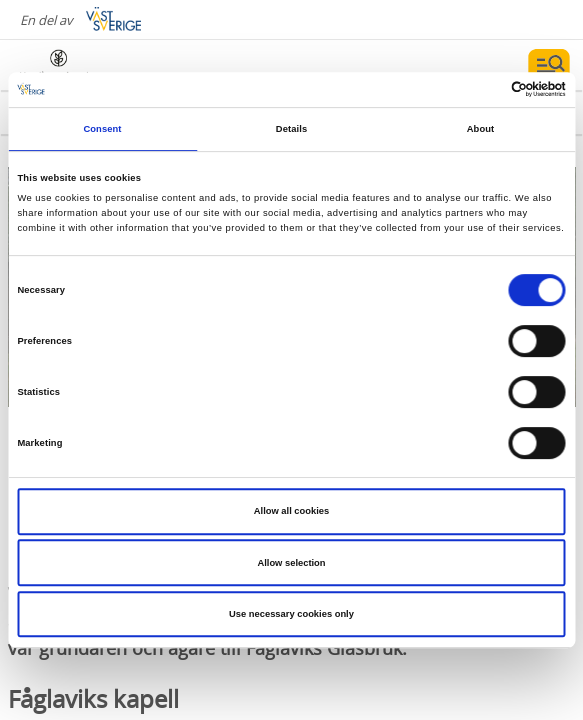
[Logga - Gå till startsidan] (90, 65)
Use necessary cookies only (291, 614)
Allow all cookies (291, 511)
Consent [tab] (102, 129)
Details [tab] (291, 129)
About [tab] (481, 129)
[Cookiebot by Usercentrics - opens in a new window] (478, 90)
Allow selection (291, 563)
